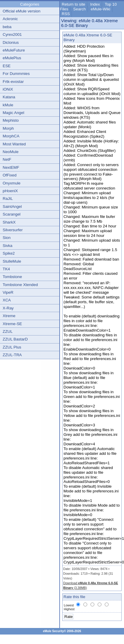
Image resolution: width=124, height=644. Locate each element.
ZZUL (8, 331)
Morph (8, 128)
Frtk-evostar (13, 82)
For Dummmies (16, 74)
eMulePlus (12, 58)
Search (80, 9)
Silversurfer (13, 230)
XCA (7, 300)
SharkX (9, 222)
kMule (8, 105)
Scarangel (12, 214)
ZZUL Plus (12, 347)
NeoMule (11, 152)
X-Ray (8, 308)
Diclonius (11, 42)
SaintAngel (12, 207)
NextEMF (11, 167)
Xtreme (9, 316)
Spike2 (9, 253)
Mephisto (11, 120)
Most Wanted (14, 144)
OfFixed (10, 175)
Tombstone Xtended (20, 285)
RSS (66, 14)
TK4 (6, 269)
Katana (9, 97)
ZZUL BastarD (15, 339)
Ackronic (10, 19)
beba (7, 27)
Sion (7, 238)
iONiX (8, 89)
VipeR (8, 292)
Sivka (8, 246)
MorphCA (11, 136)
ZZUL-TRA (12, 355)
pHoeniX (10, 191)
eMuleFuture (14, 50)
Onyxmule (12, 183)
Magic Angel (13, 113)
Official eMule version (22, 11)
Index (95, 4)
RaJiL (8, 199)
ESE (7, 66)
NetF (7, 159)
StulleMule (12, 261)
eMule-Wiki (101, 9)
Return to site (73, 4)
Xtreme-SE (12, 324)
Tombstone (12, 277)
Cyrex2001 (12, 34)
